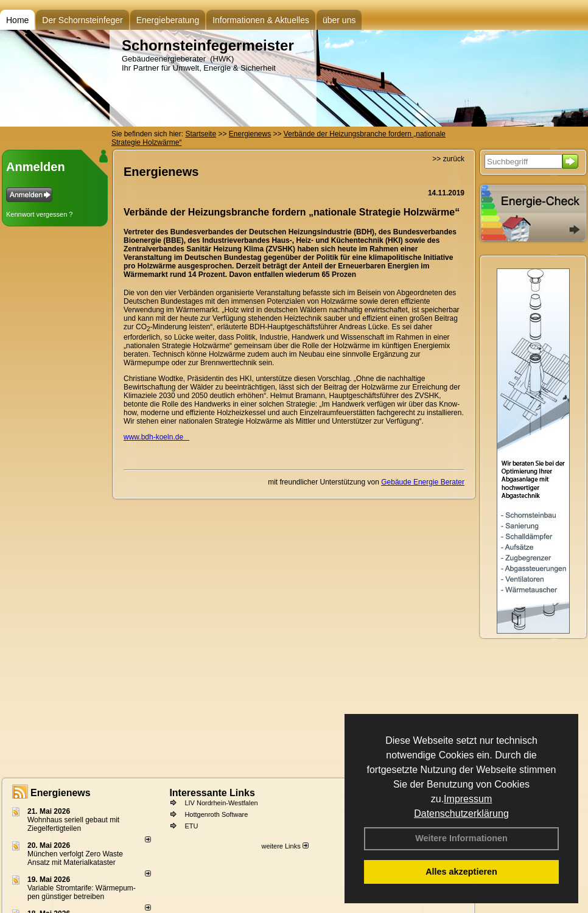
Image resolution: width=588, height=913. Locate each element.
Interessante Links (212, 793)
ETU (191, 826)
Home (17, 20)
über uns (339, 20)
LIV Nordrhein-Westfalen (221, 803)
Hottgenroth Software (216, 814)
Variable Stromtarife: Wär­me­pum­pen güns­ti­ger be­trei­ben (82, 892)
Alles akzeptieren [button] (461, 872)
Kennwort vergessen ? (39, 214)
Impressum (468, 799)
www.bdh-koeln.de (156, 437)
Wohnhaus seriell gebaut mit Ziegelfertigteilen (73, 824)
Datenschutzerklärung (461, 813)
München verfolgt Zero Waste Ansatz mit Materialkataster (75, 858)
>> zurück (448, 159)
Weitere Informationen (461, 838)
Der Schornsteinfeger (82, 20)
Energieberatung (168, 20)
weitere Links (285, 846)
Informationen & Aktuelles (261, 20)
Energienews (61, 793)
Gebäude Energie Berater (423, 482)
